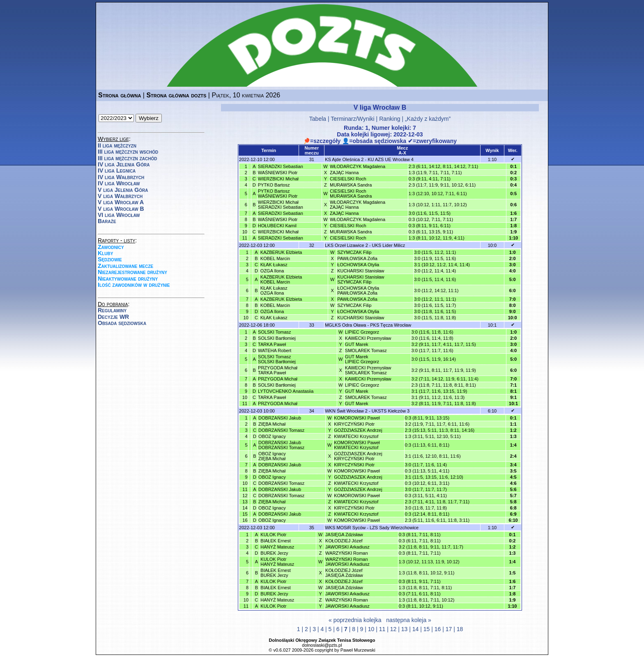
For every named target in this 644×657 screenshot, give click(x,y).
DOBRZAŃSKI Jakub (280, 418)
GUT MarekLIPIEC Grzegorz (362, 359)
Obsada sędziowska (122, 323)
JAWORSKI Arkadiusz (347, 547)
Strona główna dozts (176, 95)
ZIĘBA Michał (272, 424)
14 (416, 629)
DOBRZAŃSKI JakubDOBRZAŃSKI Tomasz (281, 445)
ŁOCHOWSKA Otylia (358, 265)
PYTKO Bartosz (274, 185)
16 (438, 629)
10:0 (492, 245)
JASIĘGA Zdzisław (344, 535)
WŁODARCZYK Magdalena (358, 166)
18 (460, 629)
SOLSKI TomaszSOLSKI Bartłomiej (277, 359)
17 (449, 629)
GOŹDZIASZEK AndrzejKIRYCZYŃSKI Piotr (358, 456)
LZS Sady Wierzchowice (394, 528)
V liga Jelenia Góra (123, 190)
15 (427, 629)
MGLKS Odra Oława (345, 325)
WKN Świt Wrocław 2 (346, 411)
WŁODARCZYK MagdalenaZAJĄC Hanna (358, 205)
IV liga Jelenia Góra (124, 164)
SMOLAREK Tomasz (366, 350)
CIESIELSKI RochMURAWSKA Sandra (351, 194)
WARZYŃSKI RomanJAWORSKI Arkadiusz (347, 562)
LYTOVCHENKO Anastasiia (286, 391)
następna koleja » (409, 620)
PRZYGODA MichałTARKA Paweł (278, 370)
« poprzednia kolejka (355, 620)
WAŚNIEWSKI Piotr (278, 173)
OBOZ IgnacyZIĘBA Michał (272, 456)
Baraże (107, 221)
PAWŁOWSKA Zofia (357, 258)
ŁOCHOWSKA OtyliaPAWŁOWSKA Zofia (358, 290)
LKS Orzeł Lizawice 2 (346, 245)
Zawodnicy (111, 247)
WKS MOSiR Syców (345, 528)
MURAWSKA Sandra (351, 185)
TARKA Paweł (272, 344)
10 (371, 629)
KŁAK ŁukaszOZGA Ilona (274, 290)
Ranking (390, 119)
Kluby (105, 253)
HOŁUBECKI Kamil (277, 226)
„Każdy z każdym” (428, 119)
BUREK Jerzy (274, 553)
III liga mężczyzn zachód (127, 158)
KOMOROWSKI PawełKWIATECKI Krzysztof (357, 445)
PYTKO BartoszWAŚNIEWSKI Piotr (278, 194)
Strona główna (120, 95)
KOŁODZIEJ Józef (344, 541)
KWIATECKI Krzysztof (356, 436)
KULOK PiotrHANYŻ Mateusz (277, 562)
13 (405, 629)
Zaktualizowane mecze (125, 266)
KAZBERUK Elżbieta (281, 252)
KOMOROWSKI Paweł (357, 418)
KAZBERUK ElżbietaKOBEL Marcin (281, 279)
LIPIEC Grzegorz (362, 332)
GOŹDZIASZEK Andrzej (358, 430)
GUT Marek (357, 344)
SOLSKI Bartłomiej (277, 338)
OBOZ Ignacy (272, 436)
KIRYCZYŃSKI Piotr (354, 424)
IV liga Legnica (117, 171)
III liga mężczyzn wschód (128, 152)
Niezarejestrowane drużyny (132, 272)
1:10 (492, 159)
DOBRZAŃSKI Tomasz (281, 430)
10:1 (492, 325)
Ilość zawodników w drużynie (134, 285)
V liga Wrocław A (121, 202)
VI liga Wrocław (119, 215)
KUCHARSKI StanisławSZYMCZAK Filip (361, 279)
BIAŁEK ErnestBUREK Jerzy (275, 573)
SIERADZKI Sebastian (281, 166)
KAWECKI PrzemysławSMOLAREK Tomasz (368, 370)
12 (393, 629)
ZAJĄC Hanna (344, 173)
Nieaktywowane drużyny (128, 279)
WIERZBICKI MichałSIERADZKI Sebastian (281, 205)
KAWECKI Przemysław (368, 338)
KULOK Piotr (273, 535)
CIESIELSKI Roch (348, 179)
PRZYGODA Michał (278, 379)
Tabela (318, 119)
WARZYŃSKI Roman (347, 553)
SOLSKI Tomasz (275, 332)
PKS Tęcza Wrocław (391, 325)
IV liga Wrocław (119, 183)
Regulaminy (112, 310)
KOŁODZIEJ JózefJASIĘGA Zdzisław (344, 573)
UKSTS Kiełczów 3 (391, 411)
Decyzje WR (113, 317)
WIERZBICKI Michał (278, 179)
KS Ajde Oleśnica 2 (344, 159)
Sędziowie (110, 259)
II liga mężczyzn (117, 145)
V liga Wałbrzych (120, 196)
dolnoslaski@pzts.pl (322, 645)
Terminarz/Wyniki (352, 119)
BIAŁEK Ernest (275, 541)
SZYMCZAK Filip (354, 252)
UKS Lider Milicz (389, 245)
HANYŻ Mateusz (277, 547)
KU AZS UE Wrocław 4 (391, 159)
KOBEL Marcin (275, 258)
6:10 (492, 411)
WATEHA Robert (275, 350)
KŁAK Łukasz (274, 265)
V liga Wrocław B (121, 209)
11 (382, 629)
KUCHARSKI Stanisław (361, 271)
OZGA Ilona (272, 271)
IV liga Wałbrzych (121, 177)
